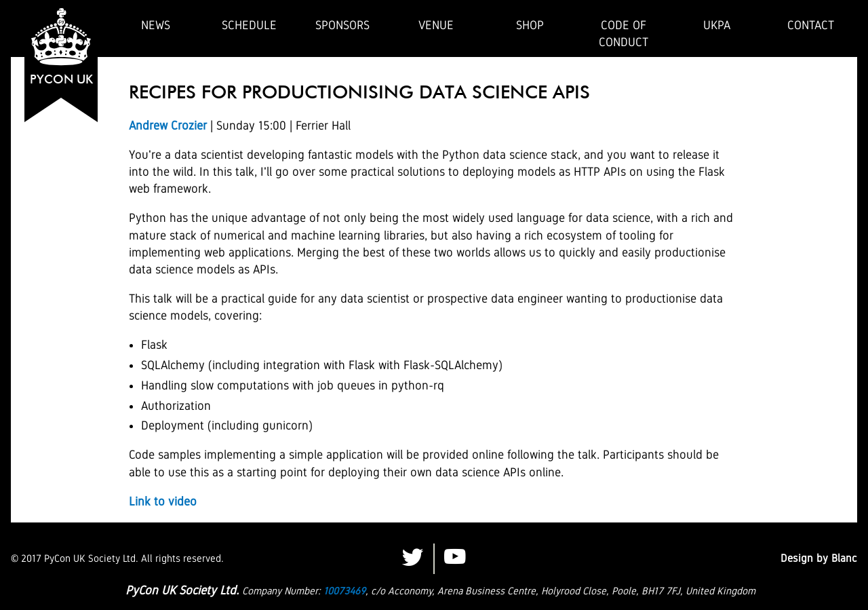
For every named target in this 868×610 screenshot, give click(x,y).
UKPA (717, 25)
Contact (811, 25)
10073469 (344, 591)
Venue (436, 25)
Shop (530, 25)
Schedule (249, 25)
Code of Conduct (624, 34)
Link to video (163, 501)
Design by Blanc (819, 558)
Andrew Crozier (168, 126)
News (156, 25)
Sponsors (342, 25)
